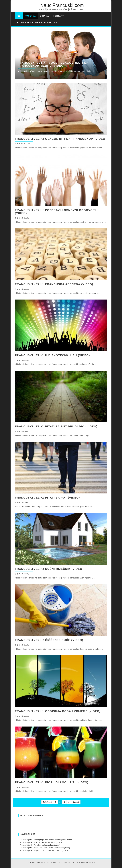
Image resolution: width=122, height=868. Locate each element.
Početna (30, 16)
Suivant (76, 802)
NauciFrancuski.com (62, 5)
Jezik (28, 144)
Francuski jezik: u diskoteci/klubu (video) (52, 355)
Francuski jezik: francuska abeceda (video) (54, 284)
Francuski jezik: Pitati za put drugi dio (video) (56, 426)
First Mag (57, 863)
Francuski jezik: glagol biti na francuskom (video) (61, 139)
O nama (44, 16)
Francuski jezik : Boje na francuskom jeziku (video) (41, 842)
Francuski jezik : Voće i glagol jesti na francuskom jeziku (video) (53, 64)
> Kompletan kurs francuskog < (36, 23)
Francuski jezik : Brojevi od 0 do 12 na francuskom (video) (44, 850)
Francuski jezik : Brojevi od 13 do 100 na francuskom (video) (45, 848)
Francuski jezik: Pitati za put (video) (47, 498)
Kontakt (58, 16)
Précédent (47, 802)
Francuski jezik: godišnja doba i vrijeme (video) (58, 711)
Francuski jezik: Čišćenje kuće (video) (49, 640)
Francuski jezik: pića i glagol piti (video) (52, 782)
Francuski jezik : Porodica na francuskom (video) (40, 845)
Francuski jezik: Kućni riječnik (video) (49, 569)
